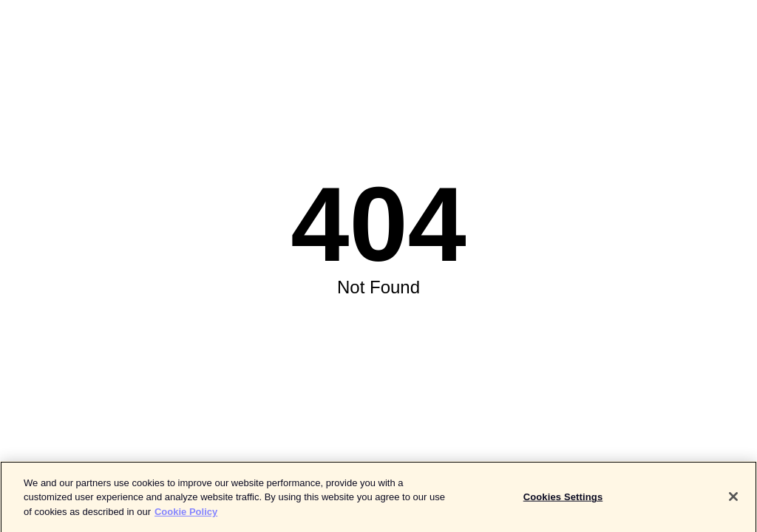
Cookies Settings (563, 500)
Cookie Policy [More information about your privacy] (186, 515)
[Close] (733, 499)
